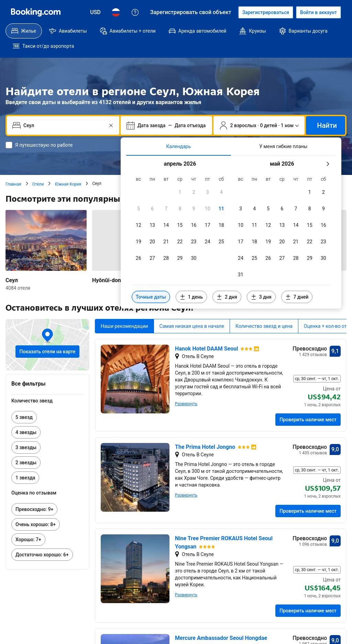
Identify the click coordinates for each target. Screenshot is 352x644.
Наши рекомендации (124, 311)
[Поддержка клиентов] (135, 12)
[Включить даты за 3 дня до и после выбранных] (261, 282)
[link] (47, 402)
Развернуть (186, 389)
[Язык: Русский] (116, 12)
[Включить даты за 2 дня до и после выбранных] (227, 282)
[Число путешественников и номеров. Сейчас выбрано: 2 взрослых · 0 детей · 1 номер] (259, 110)
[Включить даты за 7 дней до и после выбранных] (297, 282)
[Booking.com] (36, 12)
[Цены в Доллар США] (95, 12)
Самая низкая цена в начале (192, 311)
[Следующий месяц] (328, 149)
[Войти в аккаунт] (318, 12)
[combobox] (64, 110)
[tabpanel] (231, 217)
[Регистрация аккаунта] (266, 12)
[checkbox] (180, 177)
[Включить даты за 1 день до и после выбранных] (191, 282)
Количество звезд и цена (264, 311)
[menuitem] (24, 31)
